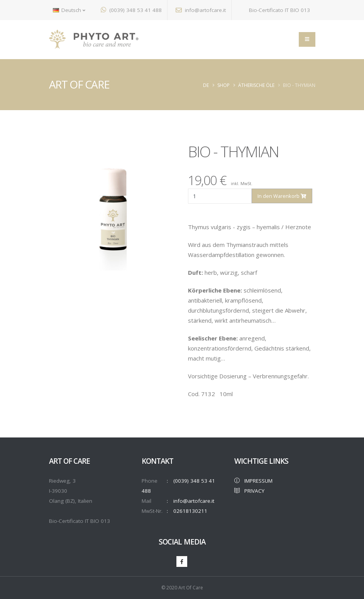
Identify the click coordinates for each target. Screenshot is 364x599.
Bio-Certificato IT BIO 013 (275, 10)
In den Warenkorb (282, 196)
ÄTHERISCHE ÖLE (256, 85)
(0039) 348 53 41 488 (131, 10)
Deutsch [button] (69, 10)
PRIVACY (249, 491)
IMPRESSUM (253, 481)
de (206, 85)
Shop (223, 85)
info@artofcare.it (201, 10)
